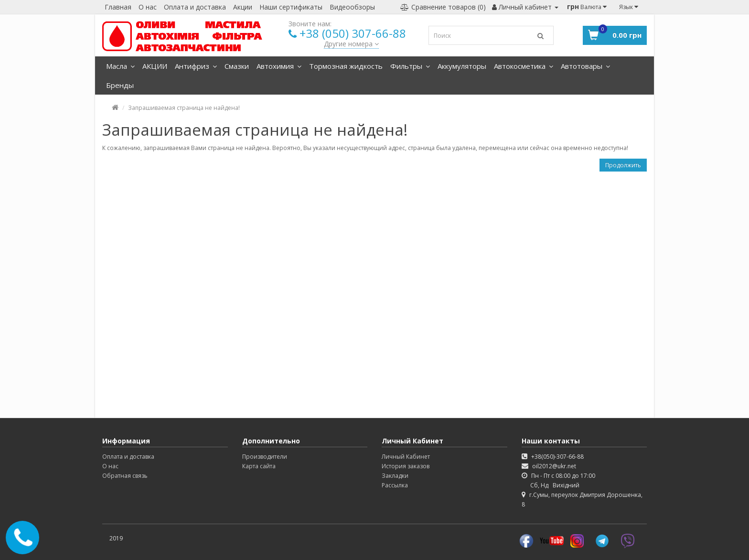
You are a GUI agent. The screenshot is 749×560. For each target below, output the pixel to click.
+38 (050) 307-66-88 (353, 33)
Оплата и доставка (195, 7)
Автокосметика (524, 66)
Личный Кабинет (406, 457)
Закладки (395, 476)
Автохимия (279, 66)
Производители (265, 457)
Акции (243, 7)
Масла (120, 66)
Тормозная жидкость (346, 66)
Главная (118, 7)
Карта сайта (259, 466)
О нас (148, 7)
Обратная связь (125, 476)
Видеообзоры (352, 7)
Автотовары (585, 66)
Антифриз (196, 66)
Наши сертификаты (291, 7)
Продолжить (623, 165)
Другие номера (351, 44)
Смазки (237, 66)
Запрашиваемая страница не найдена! (184, 108)
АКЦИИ (155, 66)
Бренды (120, 85)
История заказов (406, 466)
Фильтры (410, 66)
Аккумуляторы (462, 66)
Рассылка (395, 485)
